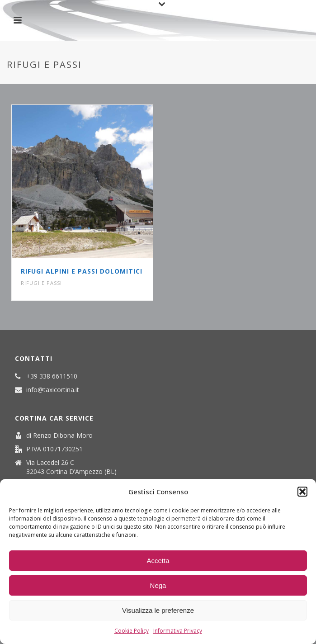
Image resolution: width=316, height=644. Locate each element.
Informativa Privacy (178, 631)
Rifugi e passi (41, 283)
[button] (302, 492)
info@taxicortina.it (53, 390)
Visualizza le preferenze (158, 610)
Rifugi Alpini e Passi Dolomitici (82, 271)
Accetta (158, 561)
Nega (158, 585)
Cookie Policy (132, 631)
